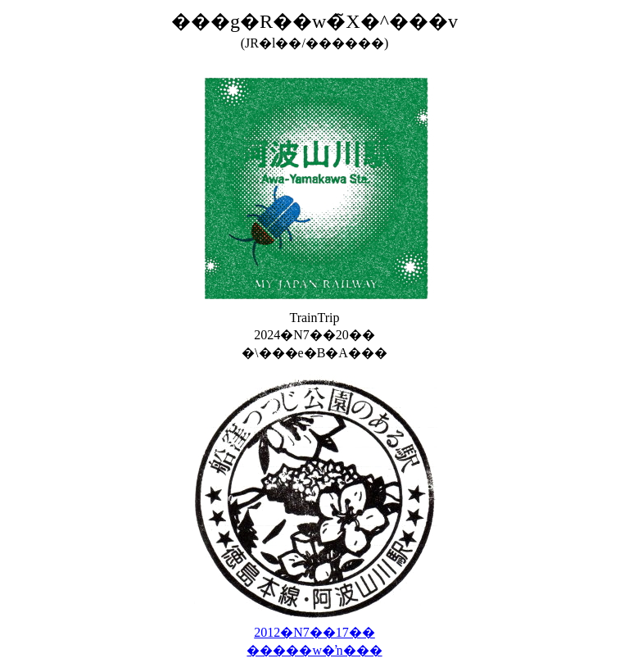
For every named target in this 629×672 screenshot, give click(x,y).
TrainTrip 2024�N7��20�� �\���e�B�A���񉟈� (314, 329)
